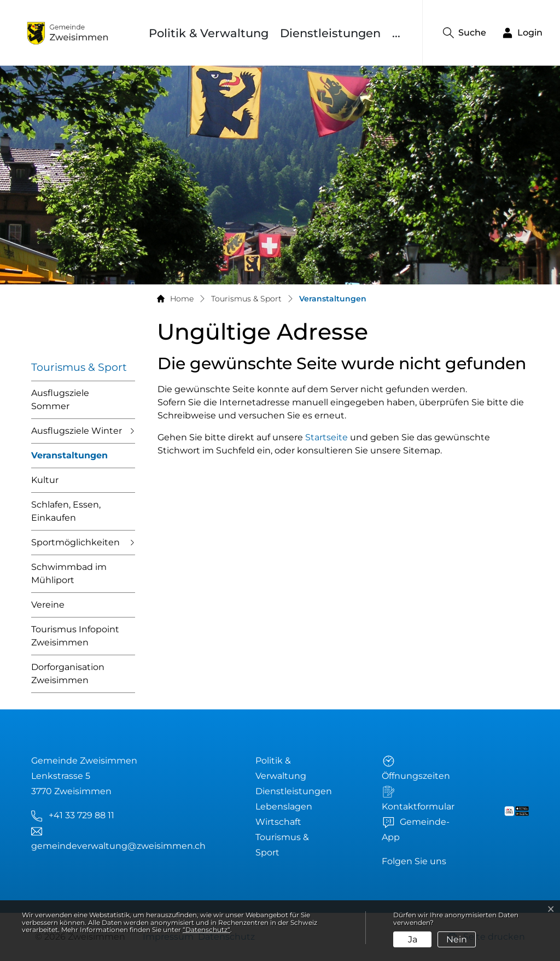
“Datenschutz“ (206, 930)
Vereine (48, 605)
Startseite (326, 437)
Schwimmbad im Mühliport (69, 573)
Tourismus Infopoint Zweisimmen (75, 636)
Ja (413, 939)
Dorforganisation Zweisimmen (68, 674)
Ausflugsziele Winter (77, 431)
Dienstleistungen (330, 33)
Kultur (45, 480)
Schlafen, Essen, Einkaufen (66, 511)
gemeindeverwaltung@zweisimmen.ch (118, 846)
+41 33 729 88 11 (81, 815)
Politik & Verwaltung (209, 33)
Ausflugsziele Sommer (60, 400)
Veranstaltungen (69, 459)
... (396, 33)
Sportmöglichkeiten (75, 542)
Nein (457, 939)
